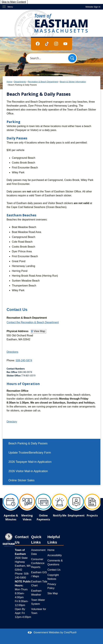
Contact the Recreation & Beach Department (33, 322)
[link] (93, 7)
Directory (12, 422)
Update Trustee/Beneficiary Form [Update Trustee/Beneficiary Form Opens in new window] (30, 453)
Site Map (53, 593)
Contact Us (17, 310)
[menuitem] (51, 443)
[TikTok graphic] (47, 44)
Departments (20, 82)
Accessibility (55, 555)
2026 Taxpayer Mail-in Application (30, 462)
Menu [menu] (10, 7)
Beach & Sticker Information (73, 82)
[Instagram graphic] (56, 44)
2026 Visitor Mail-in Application (28, 471)
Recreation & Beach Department (43, 82)
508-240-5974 (24, 360)
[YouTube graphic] (65, 44)
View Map (39, 331)
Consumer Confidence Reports (38, 563)
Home (9, 82)
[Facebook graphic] (38, 44)
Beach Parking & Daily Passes (28, 443)
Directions (12, 352)
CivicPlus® (70, 632)
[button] (72, 58)
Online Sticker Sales (21, 480)
